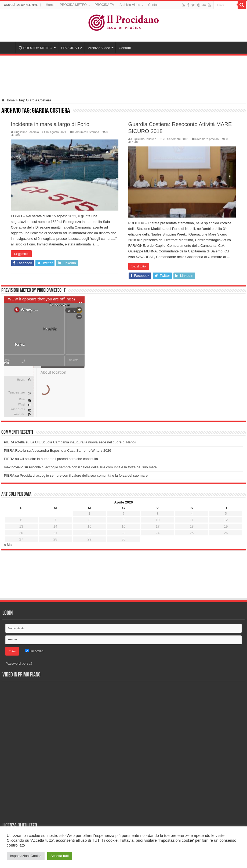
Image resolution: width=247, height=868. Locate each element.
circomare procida (207, 139)
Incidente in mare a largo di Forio (50, 124)
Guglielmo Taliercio (26, 132)
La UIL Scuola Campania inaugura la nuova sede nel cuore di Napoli (83, 442)
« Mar (8, 545)
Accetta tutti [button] (60, 856)
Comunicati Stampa (86, 132)
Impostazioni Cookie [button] (26, 856)
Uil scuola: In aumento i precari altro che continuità (59, 459)
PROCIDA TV (104, 5)
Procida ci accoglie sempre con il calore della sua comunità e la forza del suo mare (93, 467)
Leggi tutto (21, 254)
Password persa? (19, 663)
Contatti (154, 5)
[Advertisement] (123, 74)
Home (50, 5)
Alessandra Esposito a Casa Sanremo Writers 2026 (71, 450)
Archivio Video (130, 5)
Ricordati (34, 651)
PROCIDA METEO (73, 5)
